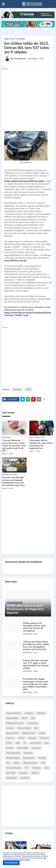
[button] (3, 4)
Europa (42, 733)
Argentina (29, 713)
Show (17, 763)
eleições (35, 773)
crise (47, 768)
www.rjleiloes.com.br (15, 260)
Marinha (10, 748)
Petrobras (28, 753)
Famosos (10, 738)
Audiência (41, 713)
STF (8, 763)
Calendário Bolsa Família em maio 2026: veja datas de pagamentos (41, 444)
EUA (36, 728)
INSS (18, 743)
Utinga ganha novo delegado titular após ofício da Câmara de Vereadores (34, 627)
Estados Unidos (29, 733)
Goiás (9, 743)
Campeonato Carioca (15, 723)
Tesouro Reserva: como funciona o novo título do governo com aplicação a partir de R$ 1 (14, 446)
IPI (25, 743)
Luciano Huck (35, 743)
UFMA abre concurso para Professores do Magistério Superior (25, 609)
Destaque (21, 39)
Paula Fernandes (13, 753)
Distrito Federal (24, 728)
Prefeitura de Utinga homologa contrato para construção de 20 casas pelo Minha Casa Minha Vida (36, 684)
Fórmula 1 (45, 738)
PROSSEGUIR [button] (11, 863)
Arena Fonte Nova (14, 713)
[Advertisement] (28, 98)
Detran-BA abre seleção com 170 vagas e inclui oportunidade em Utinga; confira (36, 664)
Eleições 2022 (12, 733)
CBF (33, 718)
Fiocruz (21, 738)
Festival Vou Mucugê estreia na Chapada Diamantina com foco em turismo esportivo (13, 481)
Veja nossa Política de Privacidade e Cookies (25, 859)
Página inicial (10, 39)
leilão (28, 389)
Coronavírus (33, 723)
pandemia (25, 778)
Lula (46, 743)
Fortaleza (32, 738)
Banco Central (12, 718)
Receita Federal (13, 758)
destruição (11, 773)
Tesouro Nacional (14, 768)
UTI (27, 768)
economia (23, 773)
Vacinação (36, 768)
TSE (43, 763)
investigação (12, 778)
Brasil (25, 718)
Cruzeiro (10, 728)
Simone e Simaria (30, 763)
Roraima (42, 758)
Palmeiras (36, 748)
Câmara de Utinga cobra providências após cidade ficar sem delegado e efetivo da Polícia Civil (36, 646)
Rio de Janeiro (29, 758)
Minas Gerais (23, 748)
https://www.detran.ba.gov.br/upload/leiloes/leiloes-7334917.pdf (28, 314)
